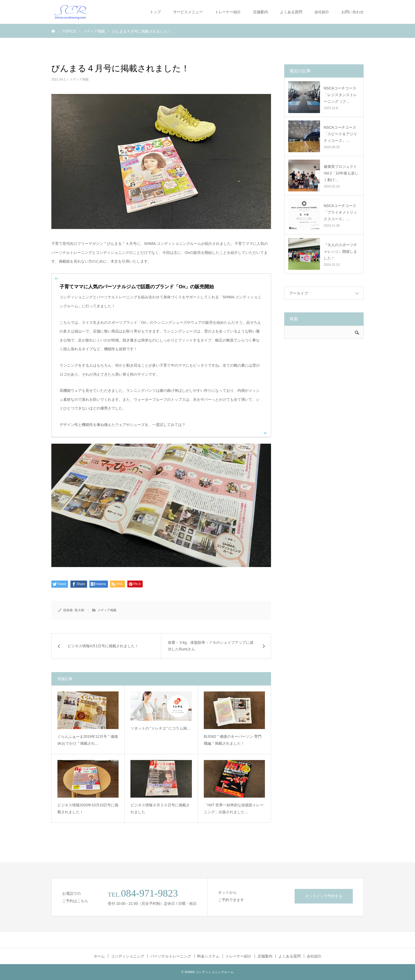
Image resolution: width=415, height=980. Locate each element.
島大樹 (79, 610)
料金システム (208, 956)
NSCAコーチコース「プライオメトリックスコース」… (340, 212)
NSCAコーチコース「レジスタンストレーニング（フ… (340, 95)
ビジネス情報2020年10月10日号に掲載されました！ (88, 809)
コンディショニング (128, 956)
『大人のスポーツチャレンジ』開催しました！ (340, 251)
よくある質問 (291, 12)
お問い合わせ (353, 12)
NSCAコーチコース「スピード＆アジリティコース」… (340, 134)
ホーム (99, 956)
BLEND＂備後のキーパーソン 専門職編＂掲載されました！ (233, 740)
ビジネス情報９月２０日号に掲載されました (160, 809)
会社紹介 (322, 12)
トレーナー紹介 (228, 12)
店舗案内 (260, 12)
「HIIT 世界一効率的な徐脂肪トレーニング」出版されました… (234, 809)
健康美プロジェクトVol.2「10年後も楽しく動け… (341, 173)
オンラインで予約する (324, 896)
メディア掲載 (79, 79)
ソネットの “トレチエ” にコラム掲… (161, 728)
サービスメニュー (188, 12)
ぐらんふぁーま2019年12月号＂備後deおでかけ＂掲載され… (88, 740)
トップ (155, 12)
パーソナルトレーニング (171, 956)
